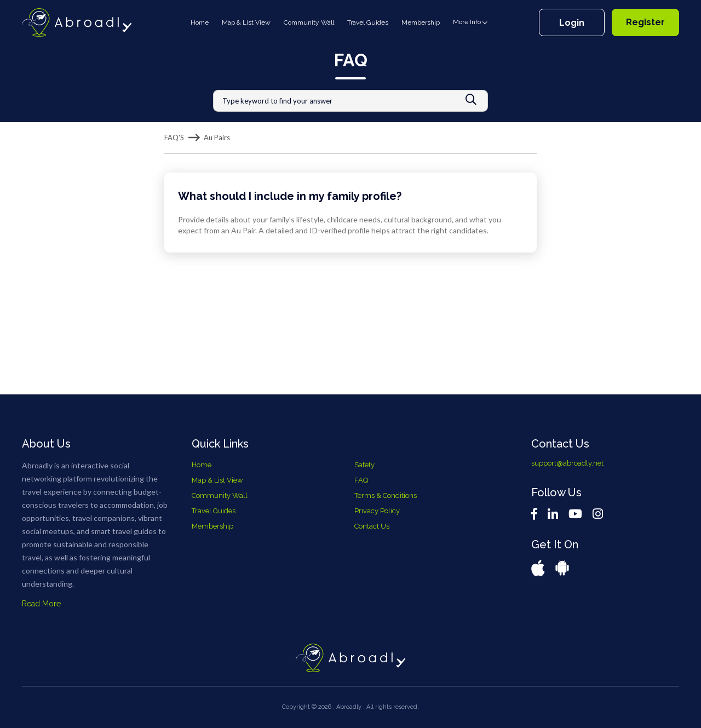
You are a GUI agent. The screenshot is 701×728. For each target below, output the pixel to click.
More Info (470, 22)
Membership (421, 22)
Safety (364, 465)
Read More (41, 604)
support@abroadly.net (567, 463)
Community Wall (309, 22)
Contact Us (372, 526)
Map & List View (246, 22)
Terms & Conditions (386, 495)
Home (202, 22)
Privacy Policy (377, 511)
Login (572, 23)
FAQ (361, 480)
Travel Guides (368, 22)
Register (645, 22)
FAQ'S (174, 137)
